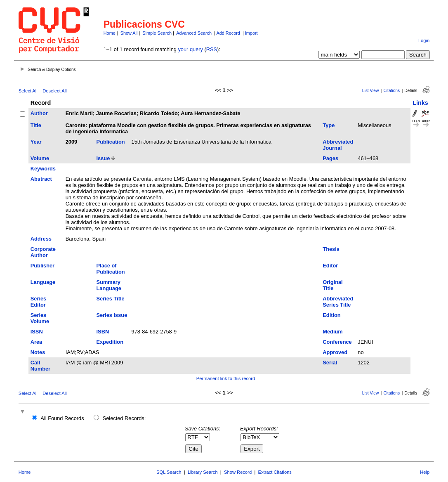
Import (251, 33)
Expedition (110, 342)
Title (36, 125)
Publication (111, 142)
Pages (330, 158)
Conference (337, 342)
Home (110, 33)
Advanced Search (194, 33)
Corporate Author (43, 252)
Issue (103, 158)
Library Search (203, 472)
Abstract (41, 179)
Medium (332, 332)
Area (36, 342)
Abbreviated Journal (338, 145)
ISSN (37, 332)
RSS (212, 49)
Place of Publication (111, 269)
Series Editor (38, 302)
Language (43, 282)
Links (420, 103)
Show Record (238, 472)
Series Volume (40, 318)
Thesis (331, 249)
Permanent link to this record (226, 378)
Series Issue (112, 315)
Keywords (43, 169)
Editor (330, 266)
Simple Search (157, 33)
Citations (391, 91)
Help (425, 472)
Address (41, 239)
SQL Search (169, 472)
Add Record (228, 33)
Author (39, 113)
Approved (335, 352)
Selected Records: (124, 418)
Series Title (111, 299)
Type (329, 125)
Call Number (40, 366)
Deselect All (54, 91)
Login (424, 40)
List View (371, 91)
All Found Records (62, 418)
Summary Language (109, 285)
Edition (331, 315)
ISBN (103, 332)
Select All (28, 91)
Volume (40, 158)
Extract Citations (275, 472)
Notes (38, 352)
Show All (129, 33)
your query (190, 49)
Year (36, 142)
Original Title (332, 285)
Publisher (42, 266)
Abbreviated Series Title (338, 302)
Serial (330, 363)
